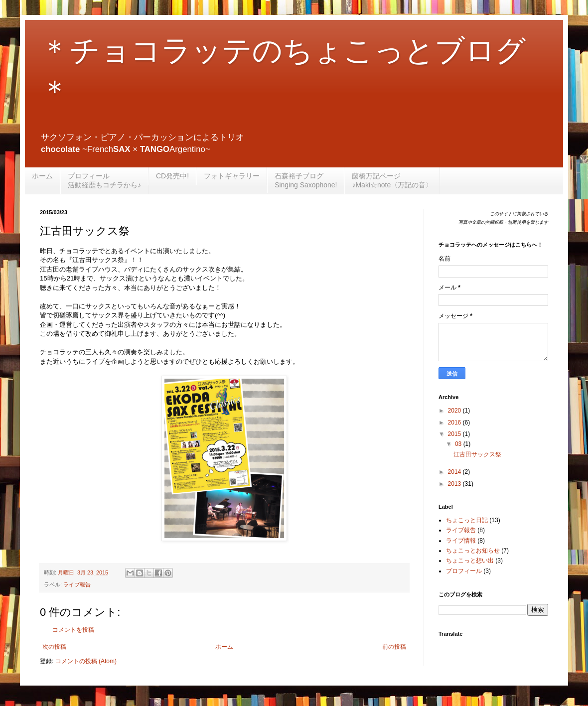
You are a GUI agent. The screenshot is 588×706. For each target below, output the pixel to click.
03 (459, 444)
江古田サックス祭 (477, 454)
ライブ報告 (77, 584)
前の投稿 (394, 647)
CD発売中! (172, 176)
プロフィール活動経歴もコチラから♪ (104, 180)
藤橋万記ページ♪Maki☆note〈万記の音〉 (392, 180)
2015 (455, 434)
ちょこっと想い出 (470, 561)
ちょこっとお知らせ (473, 551)
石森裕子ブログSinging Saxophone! (306, 180)
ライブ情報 (461, 541)
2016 (455, 423)
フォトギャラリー (232, 176)
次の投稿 (54, 647)
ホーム (42, 176)
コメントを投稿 (73, 630)
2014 (455, 472)
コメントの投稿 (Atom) (86, 661)
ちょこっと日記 (467, 520)
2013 (455, 484)
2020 (455, 411)
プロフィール (464, 571)
